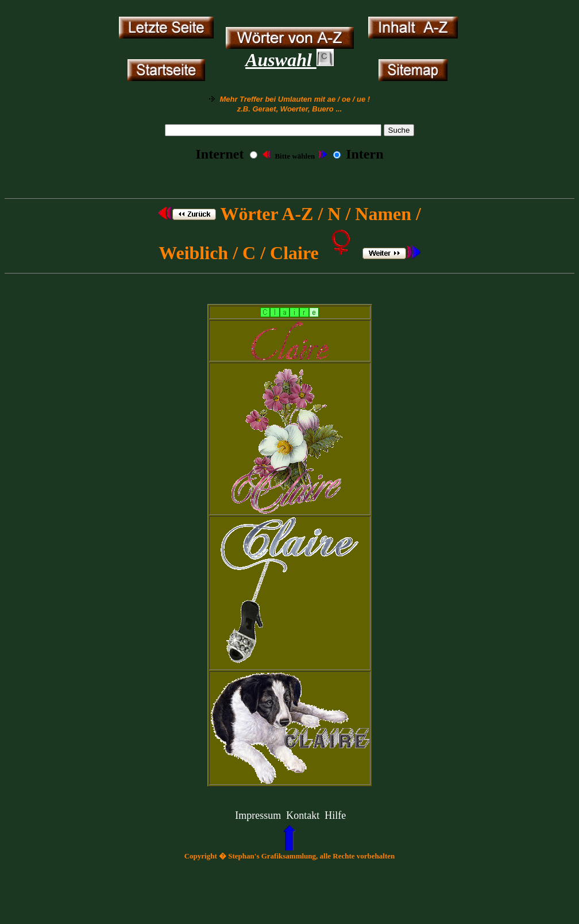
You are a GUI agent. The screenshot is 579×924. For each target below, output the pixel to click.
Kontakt (303, 815)
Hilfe (335, 815)
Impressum (258, 815)
